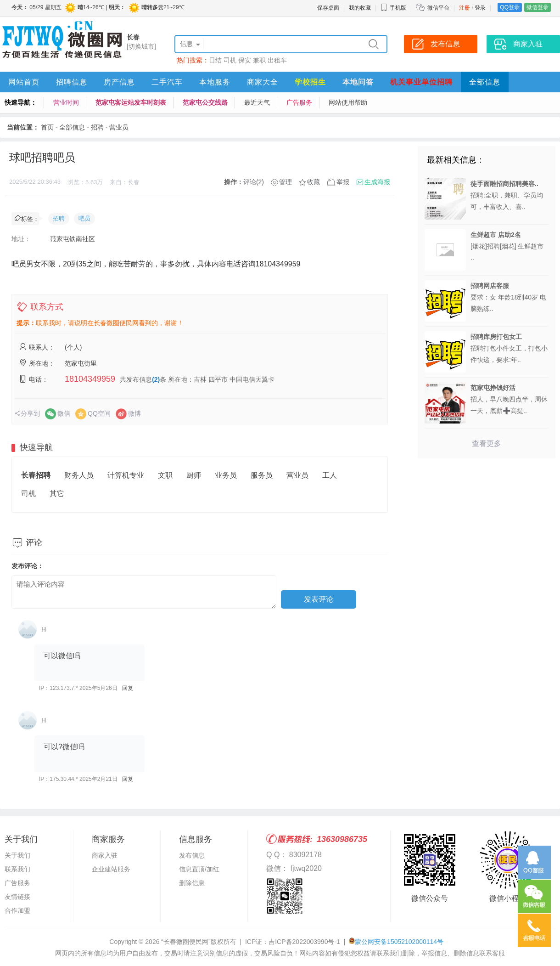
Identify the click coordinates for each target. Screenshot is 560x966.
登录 (480, 8)
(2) (156, 379)
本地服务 (215, 82)
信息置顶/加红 (199, 869)
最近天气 (257, 102)
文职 (165, 475)
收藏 (314, 182)
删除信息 (192, 883)
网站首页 (24, 82)
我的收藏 (360, 8)
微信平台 (438, 8)
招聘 (97, 127)
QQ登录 (510, 7)
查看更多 (487, 443)
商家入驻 (105, 855)
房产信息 (119, 82)
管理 (286, 182)
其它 (57, 494)
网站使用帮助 (348, 102)
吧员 (84, 218)
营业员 (119, 127)
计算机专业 (126, 475)
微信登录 (538, 7)
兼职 (259, 60)
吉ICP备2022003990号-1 (304, 942)
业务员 (226, 475)
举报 (343, 182)
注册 (465, 8)
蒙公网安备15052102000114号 (399, 942)
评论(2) (254, 182)
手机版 (393, 8)
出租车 (277, 60)
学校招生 (310, 82)
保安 (245, 60)
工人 (330, 475)
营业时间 (66, 102)
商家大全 (263, 82)
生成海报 (377, 182)
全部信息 (485, 82)
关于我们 (17, 855)
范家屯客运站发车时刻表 (131, 102)
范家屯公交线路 (205, 102)
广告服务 (299, 102)
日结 (215, 60)
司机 (230, 60)
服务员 (262, 475)
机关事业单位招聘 (421, 82)
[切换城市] (141, 46)
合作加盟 (17, 910)
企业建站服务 (111, 869)
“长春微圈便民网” (186, 942)
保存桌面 (328, 8)
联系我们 (17, 869)
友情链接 (17, 897)
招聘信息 (72, 82)
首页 (47, 127)
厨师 (194, 475)
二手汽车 (167, 82)
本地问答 (358, 82)
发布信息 (192, 855)
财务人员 (79, 475)
